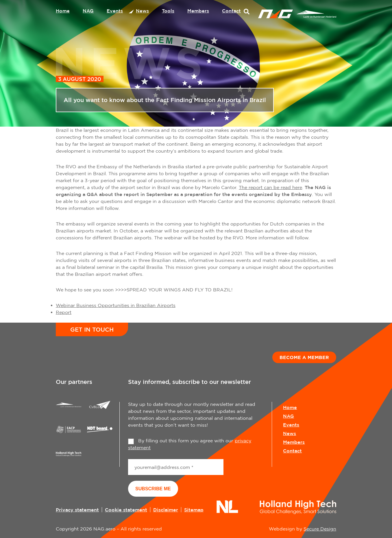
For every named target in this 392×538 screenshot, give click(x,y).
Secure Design (320, 529)
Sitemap (194, 510)
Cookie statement (126, 510)
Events (115, 11)
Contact (231, 11)
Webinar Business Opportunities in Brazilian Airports (116, 305)
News (142, 11)
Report (64, 312)
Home (63, 11)
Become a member (304, 357)
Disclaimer (166, 510)
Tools (168, 11)
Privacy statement (77, 510)
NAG (88, 11)
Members (198, 11)
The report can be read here (270, 187)
